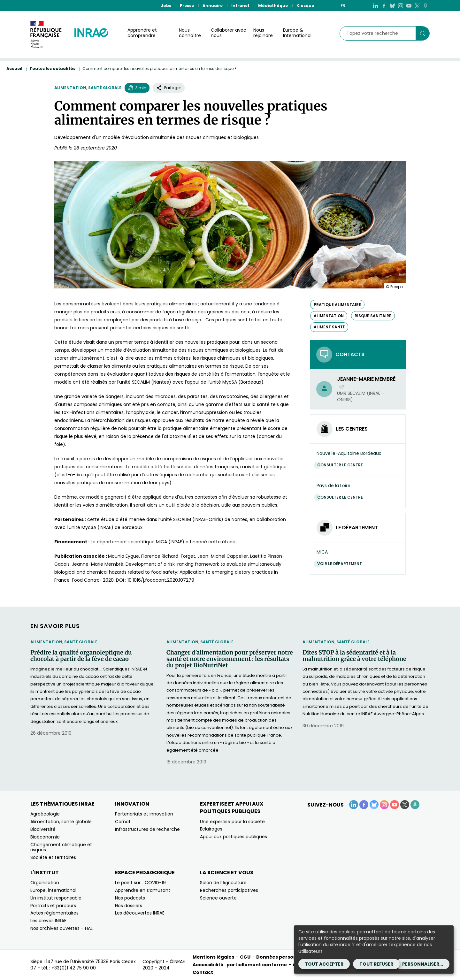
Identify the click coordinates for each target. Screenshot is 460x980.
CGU (245, 957)
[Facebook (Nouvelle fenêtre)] (384, 6)
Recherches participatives (229, 890)
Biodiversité (43, 829)
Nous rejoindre (263, 33)
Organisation (45, 883)
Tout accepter (324, 964)
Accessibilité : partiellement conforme (240, 965)
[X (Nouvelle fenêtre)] (417, 6)
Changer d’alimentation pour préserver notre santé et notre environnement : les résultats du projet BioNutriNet (230, 659)
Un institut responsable (56, 898)
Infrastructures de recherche (147, 829)
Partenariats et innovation (144, 814)
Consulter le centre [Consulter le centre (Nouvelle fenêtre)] (342, 465)
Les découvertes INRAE (140, 913)
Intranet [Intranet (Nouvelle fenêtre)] (240, 6)
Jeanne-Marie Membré (366, 383)
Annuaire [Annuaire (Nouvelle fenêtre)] (213, 6)
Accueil (14, 69)
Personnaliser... (423, 964)
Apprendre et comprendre (142, 33)
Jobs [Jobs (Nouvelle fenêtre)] (166, 6)
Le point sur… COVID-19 (140, 883)
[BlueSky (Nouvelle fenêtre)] (392, 6)
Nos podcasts (130, 898)
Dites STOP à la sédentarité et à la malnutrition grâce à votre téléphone (354, 656)
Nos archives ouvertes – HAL (61, 928)
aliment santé (329, 327)
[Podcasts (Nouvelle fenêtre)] (425, 6)
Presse (187, 6)
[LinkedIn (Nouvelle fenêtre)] (376, 6)
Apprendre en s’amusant (143, 890)
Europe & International (297, 33)
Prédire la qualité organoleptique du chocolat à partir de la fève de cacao (81, 656)
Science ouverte (218, 898)
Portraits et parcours (53, 906)
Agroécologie (45, 814)
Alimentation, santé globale (88, 88)
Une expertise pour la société (232, 822)
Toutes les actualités (52, 69)
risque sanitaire (373, 316)
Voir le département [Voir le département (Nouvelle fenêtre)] (341, 564)
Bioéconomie (45, 837)
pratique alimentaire (337, 305)
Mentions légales (213, 957)
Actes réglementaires (54, 913)
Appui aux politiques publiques (234, 837)
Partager (169, 88)
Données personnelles (284, 957)
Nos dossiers (129, 906)
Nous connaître (190, 33)
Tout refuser (376, 964)
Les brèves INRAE (48, 921)
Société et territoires (53, 857)
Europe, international (53, 890)
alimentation (329, 316)
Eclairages (211, 829)
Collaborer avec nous (229, 33)
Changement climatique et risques (61, 847)
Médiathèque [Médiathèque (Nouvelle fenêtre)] (273, 6)
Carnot (123, 822)
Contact (203, 972)
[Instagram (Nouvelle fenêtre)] (401, 6)
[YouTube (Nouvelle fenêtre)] (409, 6)
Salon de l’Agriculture (223, 883)
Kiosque (305, 6)
